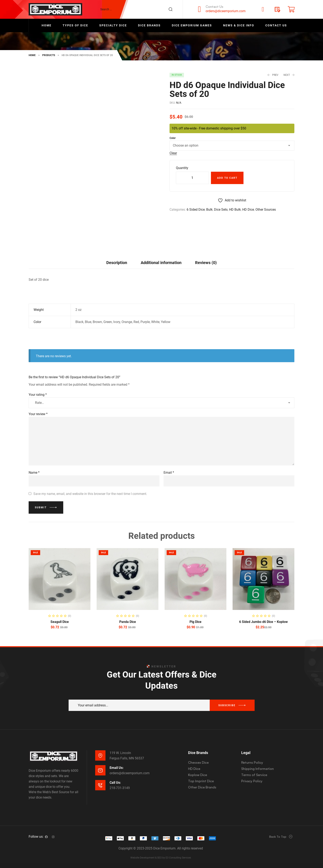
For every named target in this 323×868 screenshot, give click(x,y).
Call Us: (115, 783)
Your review (38, 414)
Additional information (161, 263)
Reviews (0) (206, 263)
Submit (41, 507)
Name (34, 473)
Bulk (209, 210)
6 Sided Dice (196, 210)
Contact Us (214, 7)
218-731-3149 (120, 788)
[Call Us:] (100, 785)
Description (117, 263)
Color (173, 138)
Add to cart (227, 178)
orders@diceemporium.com (226, 11)
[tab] (117, 263)
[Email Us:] (100, 770)
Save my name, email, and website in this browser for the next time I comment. (90, 494)
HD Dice (248, 210)
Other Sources (266, 210)
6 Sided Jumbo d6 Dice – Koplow (263, 622)
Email (169, 473)
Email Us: (117, 768)
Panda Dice (128, 622)
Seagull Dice (60, 622)
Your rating (38, 395)
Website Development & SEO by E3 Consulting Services (161, 858)
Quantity (182, 168)
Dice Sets (221, 210)
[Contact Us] (199, 9)
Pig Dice (195, 622)
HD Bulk (235, 210)
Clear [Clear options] (173, 153)
